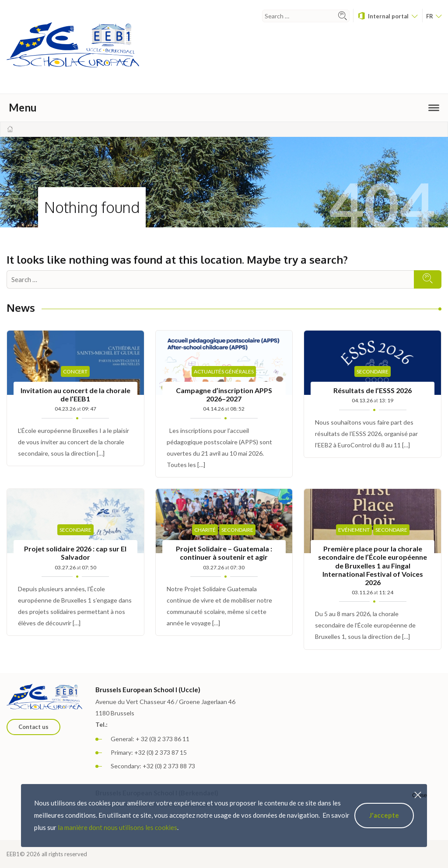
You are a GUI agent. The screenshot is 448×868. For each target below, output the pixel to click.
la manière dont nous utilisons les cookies (117, 827)
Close (420, 795)
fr (434, 16)
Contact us (33, 727)
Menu (224, 107)
